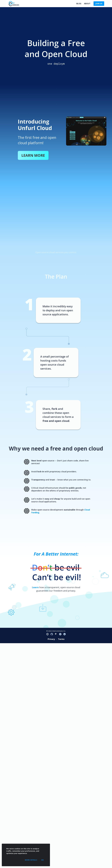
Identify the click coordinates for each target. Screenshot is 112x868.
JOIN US (99, 4)
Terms (61, 639)
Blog (79, 4)
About (87, 4)
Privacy (51, 639)
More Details (31, 860)
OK (42, 860)
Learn (35, 587)
